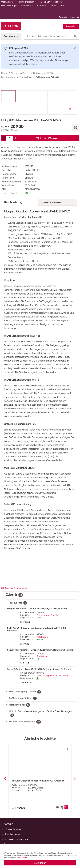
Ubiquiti (29, 174)
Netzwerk (38, 73)
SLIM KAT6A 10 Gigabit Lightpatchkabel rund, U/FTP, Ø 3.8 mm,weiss (36, 629)
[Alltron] (11, 26)
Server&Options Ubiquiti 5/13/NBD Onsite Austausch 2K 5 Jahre (39, 669)
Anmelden (71, 26)
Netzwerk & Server (20, 73)
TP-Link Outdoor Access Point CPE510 (32, 781)
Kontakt (53, 6)
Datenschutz (22, 858)
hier (36, 64)
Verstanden (40, 863)
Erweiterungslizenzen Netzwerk (52, 676)
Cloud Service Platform (51, 2)
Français (75, 17)
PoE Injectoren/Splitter (48, 615)
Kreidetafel (42, 656)
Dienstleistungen (9, 6)
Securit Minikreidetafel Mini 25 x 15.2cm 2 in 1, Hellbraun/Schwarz (40, 650)
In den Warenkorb (48, 138)
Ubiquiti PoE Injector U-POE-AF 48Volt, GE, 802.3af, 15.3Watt (37, 609)
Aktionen (41, 6)
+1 (70, 109)
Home (4, 73)
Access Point (26, 77)
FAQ (63, 6)
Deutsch (63, 17)
